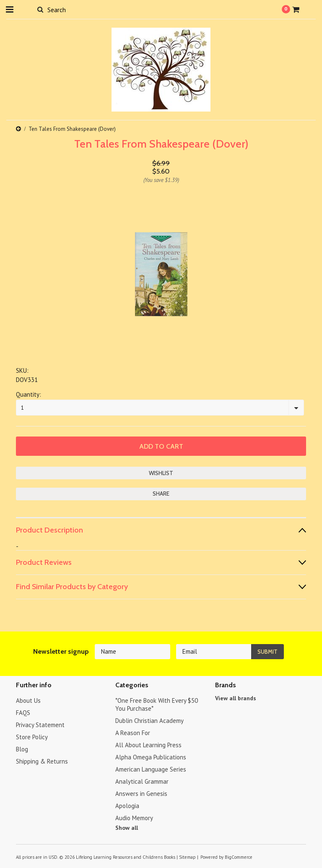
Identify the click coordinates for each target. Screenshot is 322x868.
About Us (28, 700)
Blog (22, 749)
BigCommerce (239, 857)
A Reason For (133, 733)
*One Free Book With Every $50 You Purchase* (157, 704)
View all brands (236, 698)
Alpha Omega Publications (151, 757)
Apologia (127, 806)
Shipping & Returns (42, 761)
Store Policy (32, 737)
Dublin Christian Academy (149, 721)
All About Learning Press (148, 745)
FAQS (23, 713)
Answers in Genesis (141, 794)
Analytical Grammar (142, 781)
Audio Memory (134, 818)
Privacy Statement (40, 725)
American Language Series (151, 769)
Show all (127, 828)
